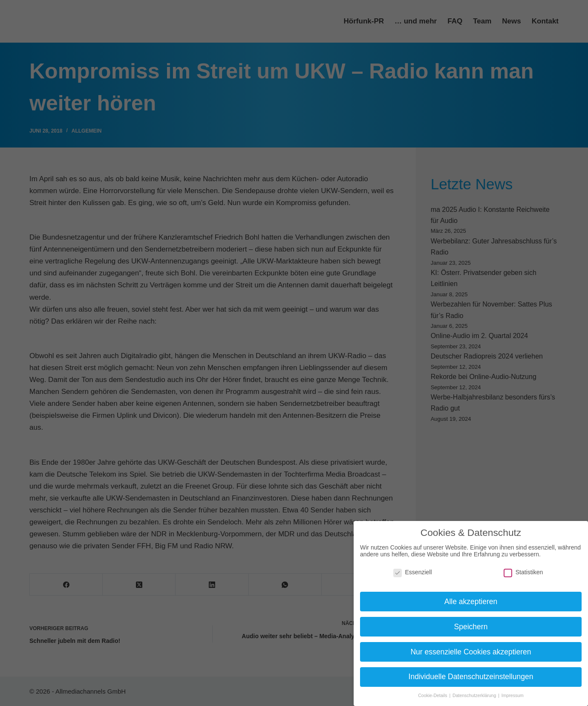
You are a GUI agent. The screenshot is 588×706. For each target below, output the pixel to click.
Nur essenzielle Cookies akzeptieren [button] (471, 652)
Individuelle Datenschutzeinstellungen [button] (471, 677)
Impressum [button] (513, 695)
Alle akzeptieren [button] (471, 602)
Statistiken (523, 572)
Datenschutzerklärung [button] (475, 695)
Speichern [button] (471, 627)
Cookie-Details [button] (433, 695)
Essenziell (413, 572)
